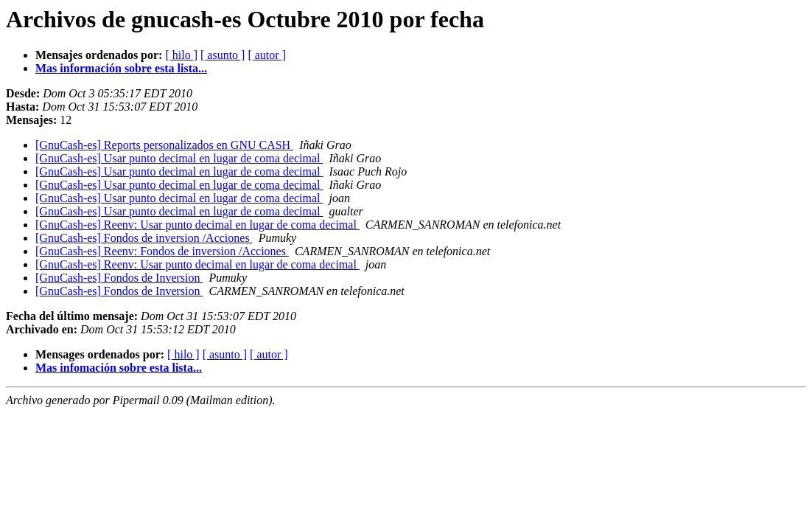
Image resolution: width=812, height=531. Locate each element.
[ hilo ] (181, 55)
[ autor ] (267, 55)
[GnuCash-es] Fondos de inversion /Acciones (144, 238)
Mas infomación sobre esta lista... (119, 368)
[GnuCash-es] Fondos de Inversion (119, 278)
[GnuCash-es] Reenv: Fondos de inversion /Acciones (162, 251)
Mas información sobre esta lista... (121, 68)
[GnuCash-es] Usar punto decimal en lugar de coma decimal (179, 158)
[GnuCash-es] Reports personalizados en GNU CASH (164, 145)
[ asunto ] (223, 55)
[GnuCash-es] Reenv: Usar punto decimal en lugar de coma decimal (197, 225)
